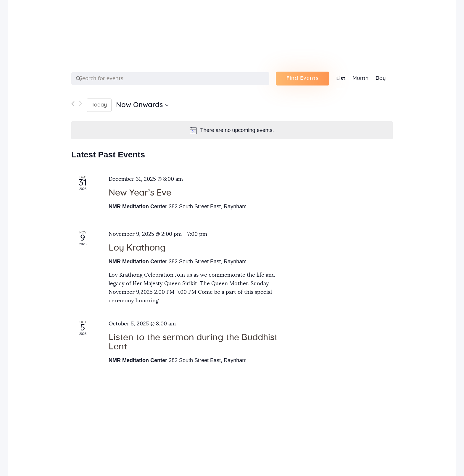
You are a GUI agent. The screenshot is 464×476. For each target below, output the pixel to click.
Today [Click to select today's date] (99, 105)
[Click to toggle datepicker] (142, 105)
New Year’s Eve (140, 193)
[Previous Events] (73, 105)
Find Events (303, 78)
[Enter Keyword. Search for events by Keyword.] (170, 79)
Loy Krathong (137, 248)
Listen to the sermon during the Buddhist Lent (193, 342)
